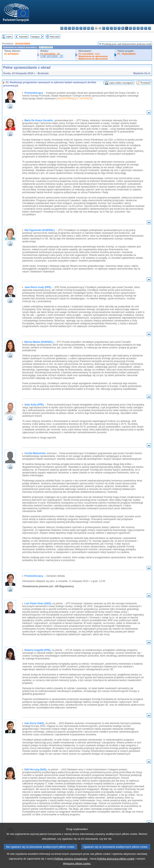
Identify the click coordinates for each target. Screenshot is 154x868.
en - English (89, 28)
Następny (36, 37)
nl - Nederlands (123, 28)
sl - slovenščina (142, 28)
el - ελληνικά (85, 28)
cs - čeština (69, 28)
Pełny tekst (55, 37)
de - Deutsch (77, 28)
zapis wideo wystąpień (121, 83)
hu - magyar (115, 28)
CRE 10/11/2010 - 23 (52, 56)
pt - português (130, 28)
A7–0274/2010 (84, 98)
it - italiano (104, 28)
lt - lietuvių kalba (111, 28)
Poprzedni (23, 37)
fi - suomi (146, 28)
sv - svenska (149, 28)
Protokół (145, 83)
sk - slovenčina (138, 28)
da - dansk (73, 28)
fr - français (92, 28)
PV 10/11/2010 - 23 (50, 54)
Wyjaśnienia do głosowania (93, 56)
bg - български (62, 28)
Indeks (9, 37)
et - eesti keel (81, 28)
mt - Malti (119, 28)
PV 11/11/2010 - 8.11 (89, 54)
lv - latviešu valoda (108, 28)
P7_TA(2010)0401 (127, 54)
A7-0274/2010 (11, 54)
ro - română (134, 28)
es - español (66, 28)
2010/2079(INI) (23, 44)
